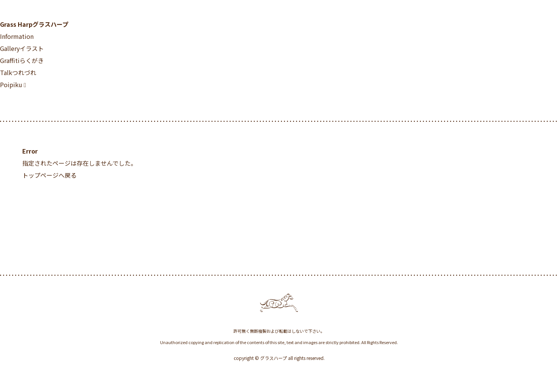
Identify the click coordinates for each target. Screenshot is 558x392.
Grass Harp (34, 24)
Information (17, 36)
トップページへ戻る (49, 175)
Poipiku (11, 85)
